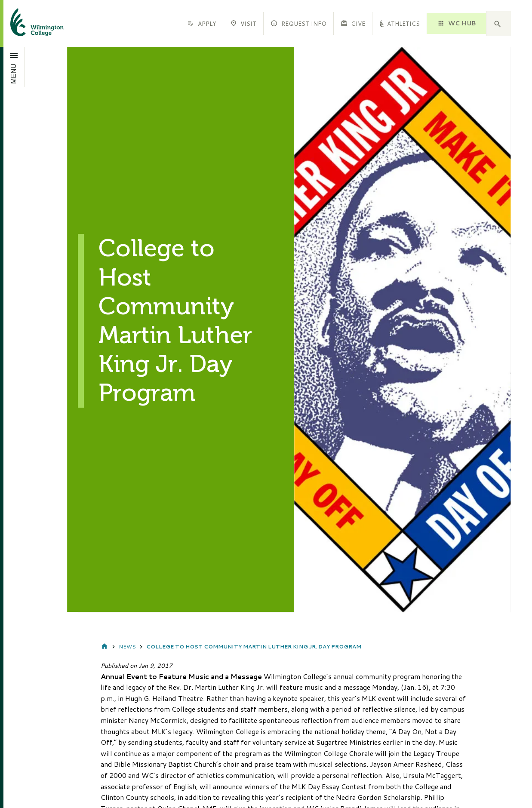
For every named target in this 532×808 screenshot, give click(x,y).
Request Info (298, 23)
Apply (201, 23)
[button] (498, 24)
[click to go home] (27, 23)
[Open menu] (14, 67)
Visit (243, 23)
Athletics (400, 23)
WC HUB (456, 23)
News (127, 647)
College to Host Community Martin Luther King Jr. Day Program (254, 647)
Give (353, 23)
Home (105, 647)
